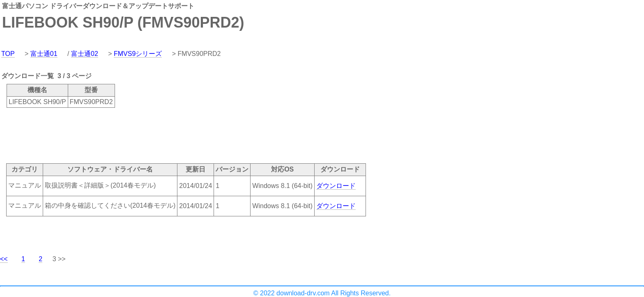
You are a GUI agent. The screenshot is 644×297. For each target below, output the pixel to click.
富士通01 (44, 54)
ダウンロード (336, 186)
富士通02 (85, 54)
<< (4, 259)
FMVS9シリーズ (138, 54)
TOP (8, 54)
